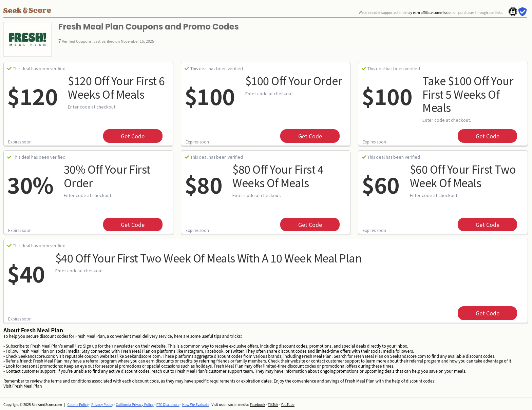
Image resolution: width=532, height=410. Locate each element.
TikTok (273, 404)
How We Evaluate (196, 404)
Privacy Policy (102, 404)
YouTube (288, 404)
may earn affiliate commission (429, 12)
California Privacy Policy (135, 404)
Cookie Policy (78, 404)
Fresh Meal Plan (27, 386)
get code (133, 136)
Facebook (257, 404)
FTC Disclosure (168, 404)
